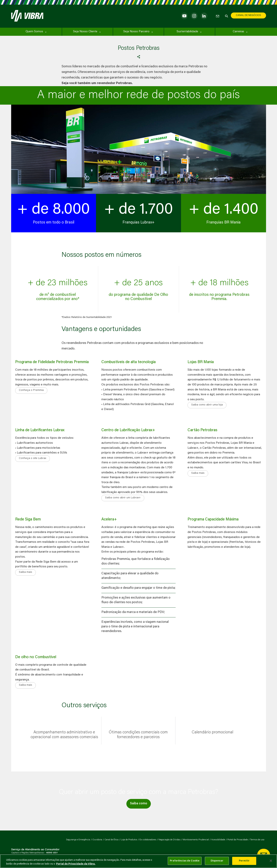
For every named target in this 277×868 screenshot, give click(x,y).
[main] (138, 861)
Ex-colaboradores (148, 840)
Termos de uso (257, 840)
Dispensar (217, 861)
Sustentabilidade (187, 32)
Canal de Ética (111, 840)
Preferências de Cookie (185, 861)
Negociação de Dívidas (169, 840)
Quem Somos (34, 32)
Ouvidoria (97, 840)
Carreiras (238, 32)
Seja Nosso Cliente (85, 32)
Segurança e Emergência (78, 840)
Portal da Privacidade (238, 840)
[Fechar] (271, 861)
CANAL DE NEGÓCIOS (248, 15)
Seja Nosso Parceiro (136, 32)
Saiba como (139, 804)
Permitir (244, 861)
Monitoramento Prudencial (196, 840)
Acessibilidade (218, 840)
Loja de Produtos (129, 840)
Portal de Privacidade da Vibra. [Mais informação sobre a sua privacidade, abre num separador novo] (76, 864)
